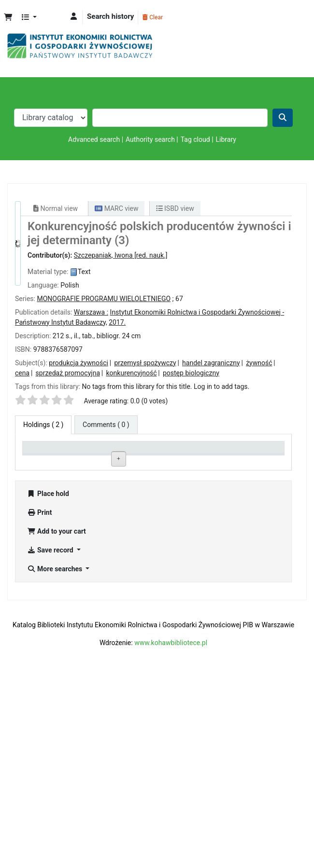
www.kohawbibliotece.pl (171, 830)
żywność (259, 363)
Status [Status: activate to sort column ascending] (194, 460)
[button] (8, 18)
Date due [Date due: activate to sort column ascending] (250, 460)
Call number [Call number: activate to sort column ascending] (150, 460)
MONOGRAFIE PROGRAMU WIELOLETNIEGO (104, 299)
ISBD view (175, 208)
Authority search (150, 139)
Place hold (48, 681)
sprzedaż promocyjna (68, 373)
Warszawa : (91, 312)
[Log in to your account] (74, 17)
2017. (117, 322)
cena (22, 373)
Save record (51, 737)
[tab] (106, 425)
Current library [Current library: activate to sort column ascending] (91, 455)
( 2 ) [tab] (43, 425)
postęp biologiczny (191, 373)
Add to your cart (57, 718)
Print (39, 700)
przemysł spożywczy (145, 363)
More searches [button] (56, 756)
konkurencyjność (132, 373)
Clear (153, 17)
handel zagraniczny (211, 363)
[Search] (283, 118)
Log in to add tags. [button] (221, 386)
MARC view (116, 208)
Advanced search (94, 139)
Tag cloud (195, 139)
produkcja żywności (78, 363)
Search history (110, 16)
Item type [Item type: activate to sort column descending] (41, 460)
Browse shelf (153, 489)
